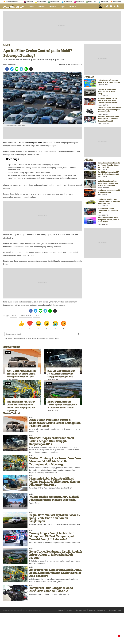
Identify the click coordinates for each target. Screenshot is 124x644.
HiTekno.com (68, 2)
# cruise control (25, 316)
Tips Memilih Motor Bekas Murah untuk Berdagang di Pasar (33, 165)
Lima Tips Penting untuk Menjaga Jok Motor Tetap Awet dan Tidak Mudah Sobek (42, 178)
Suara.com (30, 2)
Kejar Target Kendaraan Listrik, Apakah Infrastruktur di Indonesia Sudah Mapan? (62, 405)
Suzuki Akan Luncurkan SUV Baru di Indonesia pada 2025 (108, 173)
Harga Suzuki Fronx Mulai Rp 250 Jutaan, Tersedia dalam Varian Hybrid (109, 165)
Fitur (20, 143)
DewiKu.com (80, 2)
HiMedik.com (105, 2)
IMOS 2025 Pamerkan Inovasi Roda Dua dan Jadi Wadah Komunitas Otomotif (109, 119)
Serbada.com (117, 2)
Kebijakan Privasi (115, 610)
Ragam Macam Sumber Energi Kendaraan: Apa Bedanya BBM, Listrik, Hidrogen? (43, 175)
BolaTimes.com (55, 2)
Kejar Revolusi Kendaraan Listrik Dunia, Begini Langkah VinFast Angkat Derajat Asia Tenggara (56, 573)
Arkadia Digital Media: (12, 2)
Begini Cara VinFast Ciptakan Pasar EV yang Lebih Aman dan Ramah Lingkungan (55, 518)
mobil (40, 143)
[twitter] (12, 69)
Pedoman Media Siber (97, 610)
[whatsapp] (26, 69)
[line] (17, 69)
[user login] (100, 6)
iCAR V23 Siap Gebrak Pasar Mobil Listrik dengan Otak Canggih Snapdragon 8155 (61, 374)
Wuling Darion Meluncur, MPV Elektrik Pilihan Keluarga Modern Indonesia (54, 498)
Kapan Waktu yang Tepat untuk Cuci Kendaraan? (29, 173)
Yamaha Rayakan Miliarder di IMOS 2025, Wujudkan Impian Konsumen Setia (109, 110)
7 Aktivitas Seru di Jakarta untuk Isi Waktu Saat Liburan (109, 81)
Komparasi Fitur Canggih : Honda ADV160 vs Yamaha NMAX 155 (51, 589)
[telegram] (21, 69)
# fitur (37, 316)
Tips (62, 7)
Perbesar (75, 75)
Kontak (60, 610)
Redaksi (69, 610)
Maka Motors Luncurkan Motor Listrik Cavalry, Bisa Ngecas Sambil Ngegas (108, 183)
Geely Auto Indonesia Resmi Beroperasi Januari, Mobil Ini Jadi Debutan (109, 220)
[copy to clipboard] (31, 69)
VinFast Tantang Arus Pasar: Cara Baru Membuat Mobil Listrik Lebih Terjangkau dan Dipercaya (21, 406)
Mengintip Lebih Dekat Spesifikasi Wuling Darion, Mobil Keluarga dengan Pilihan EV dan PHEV (55, 481)
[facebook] (7, 69)
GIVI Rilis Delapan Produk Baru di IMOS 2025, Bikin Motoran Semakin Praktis (107, 100)
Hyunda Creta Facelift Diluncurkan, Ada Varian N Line (108, 210)
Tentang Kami (81, 610)
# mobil (14, 316)
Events (52, 7)
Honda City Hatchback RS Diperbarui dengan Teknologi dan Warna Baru (109, 201)
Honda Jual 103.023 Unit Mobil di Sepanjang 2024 (109, 191)
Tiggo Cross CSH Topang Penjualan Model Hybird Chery (107, 91)
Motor (42, 7)
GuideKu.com (92, 2)
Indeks (72, 7)
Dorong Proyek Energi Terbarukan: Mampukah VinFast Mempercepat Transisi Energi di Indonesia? (52, 536)
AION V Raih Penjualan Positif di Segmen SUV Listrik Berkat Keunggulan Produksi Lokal (22, 374)
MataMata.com (42, 2)
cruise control (27, 143)
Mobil (31, 7)
